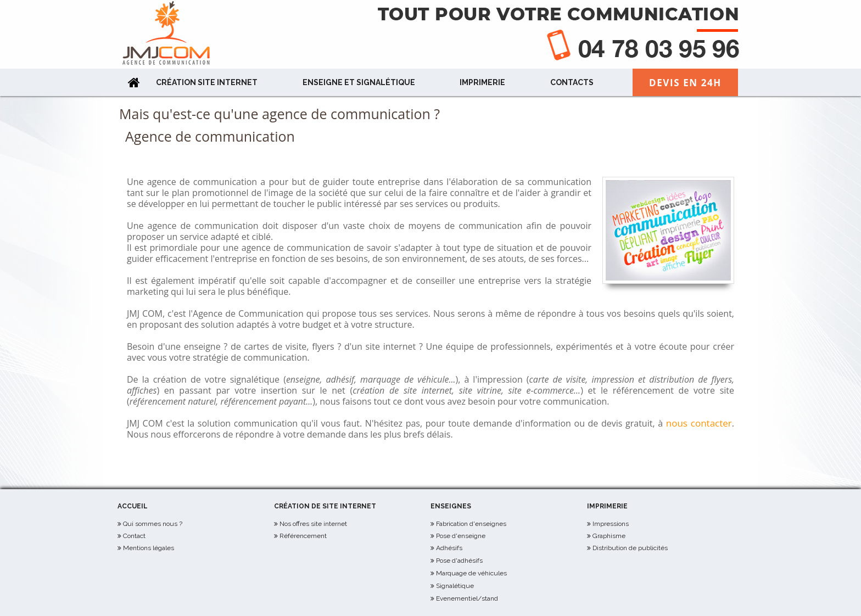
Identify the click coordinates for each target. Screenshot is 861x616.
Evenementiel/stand (467, 598)
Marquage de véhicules (471, 573)
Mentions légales (149, 548)
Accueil (133, 506)
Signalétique (455, 586)
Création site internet (207, 82)
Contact (134, 536)
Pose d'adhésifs (459, 561)
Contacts (572, 82)
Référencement (303, 536)
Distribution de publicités (630, 548)
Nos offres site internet (313, 524)
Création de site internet (325, 506)
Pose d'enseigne (461, 536)
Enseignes (451, 506)
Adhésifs (449, 548)
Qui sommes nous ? (153, 524)
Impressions (611, 524)
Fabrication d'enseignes (471, 524)
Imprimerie (482, 82)
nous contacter (699, 423)
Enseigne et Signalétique (359, 82)
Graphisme (609, 536)
